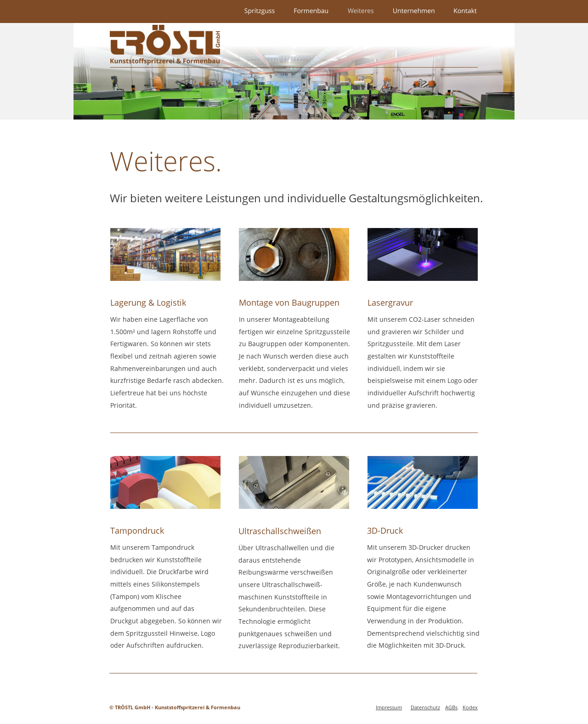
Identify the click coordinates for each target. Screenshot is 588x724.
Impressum (389, 707)
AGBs (451, 707)
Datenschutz (425, 707)
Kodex (470, 707)
